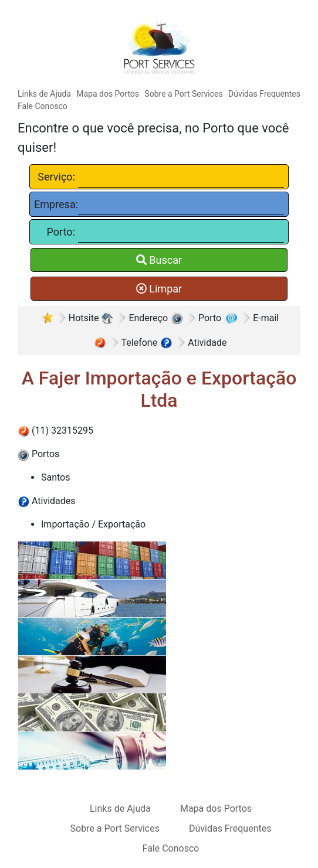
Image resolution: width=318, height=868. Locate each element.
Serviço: (56, 177)
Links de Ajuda (44, 94)
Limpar (159, 289)
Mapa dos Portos (108, 94)
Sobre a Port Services (183, 94)
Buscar (159, 260)
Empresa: (55, 204)
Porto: (61, 232)
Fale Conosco (43, 106)
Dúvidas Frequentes (264, 94)
